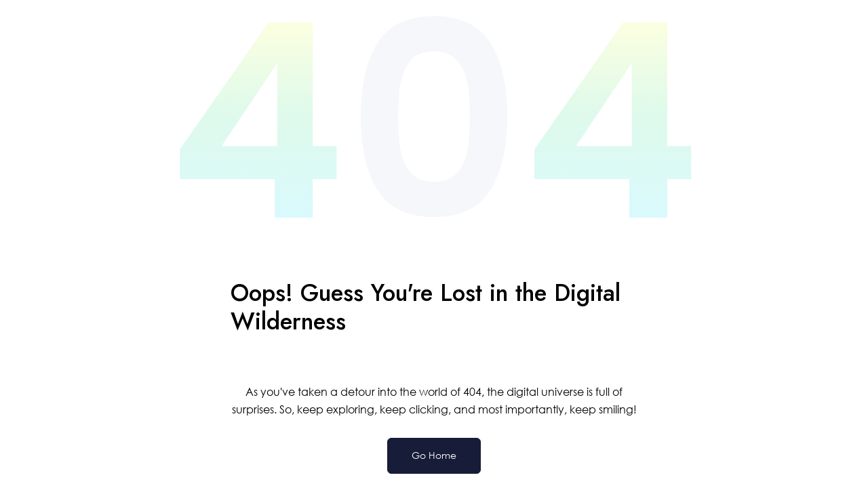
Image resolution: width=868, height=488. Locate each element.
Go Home (434, 455)
